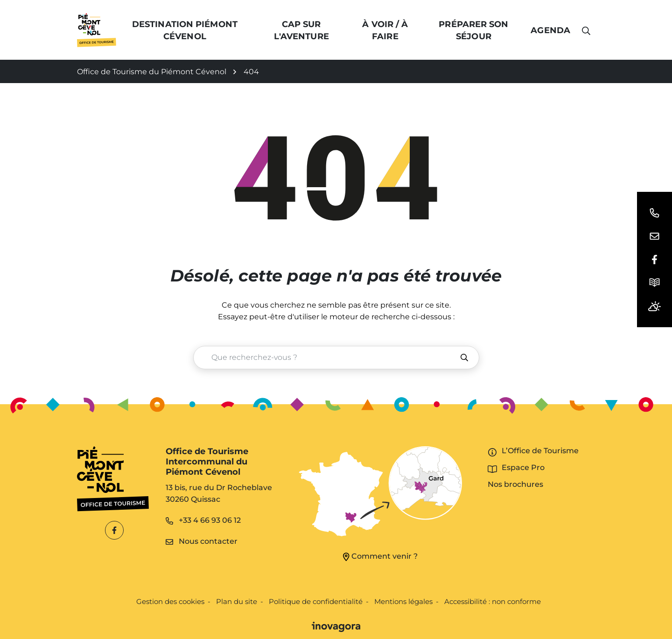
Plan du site (237, 601)
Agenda (550, 30)
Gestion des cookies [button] (170, 601)
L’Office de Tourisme (540, 451)
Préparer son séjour (474, 30)
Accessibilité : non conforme (493, 601)
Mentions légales (403, 601)
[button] (654, 213)
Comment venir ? (380, 556)
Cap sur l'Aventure (301, 30)
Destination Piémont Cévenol (185, 30)
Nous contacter (202, 541)
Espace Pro (523, 467)
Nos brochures (515, 484)
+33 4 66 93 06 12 (203, 520)
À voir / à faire (385, 30)
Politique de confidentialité (316, 601)
